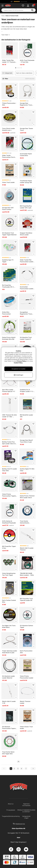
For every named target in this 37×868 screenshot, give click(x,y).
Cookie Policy (18, 363)
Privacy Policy (21, 361)
